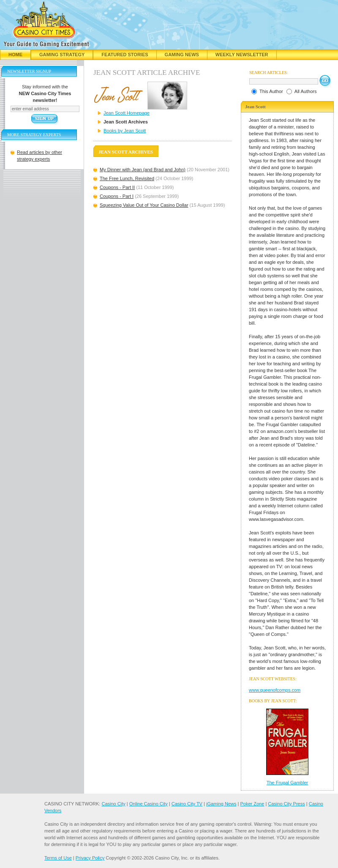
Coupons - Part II (117, 187)
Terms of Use (58, 858)
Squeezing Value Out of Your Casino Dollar (144, 205)
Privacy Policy (90, 858)
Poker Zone (252, 804)
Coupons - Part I (117, 196)
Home (15, 55)
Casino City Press (286, 804)
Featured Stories (125, 55)
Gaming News (182, 55)
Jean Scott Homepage (127, 113)
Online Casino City (149, 804)
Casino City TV (187, 804)
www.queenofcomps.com (275, 690)
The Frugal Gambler (287, 783)
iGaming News (221, 804)
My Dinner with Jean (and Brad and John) (143, 170)
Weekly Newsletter (242, 55)
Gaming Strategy (62, 55)
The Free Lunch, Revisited (127, 178)
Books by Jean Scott (125, 131)
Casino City (113, 804)
